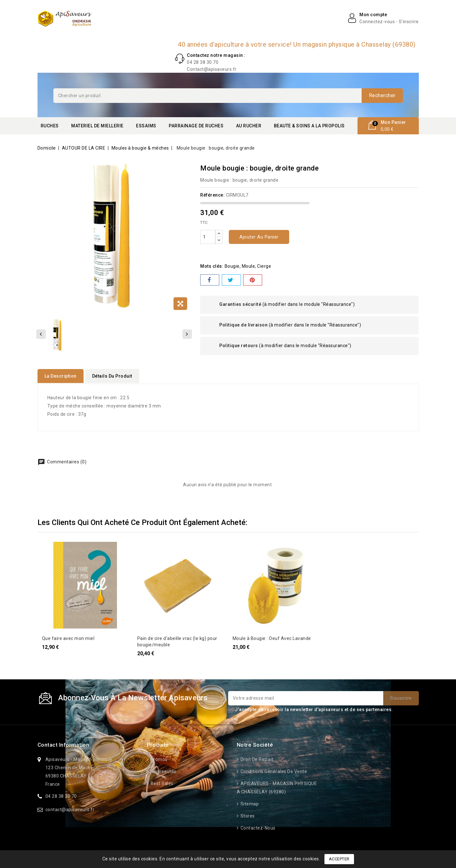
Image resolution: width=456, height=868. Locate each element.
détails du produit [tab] (112, 376)
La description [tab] (61, 376)
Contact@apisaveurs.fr (212, 69)
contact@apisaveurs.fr (70, 809)
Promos (158, 759)
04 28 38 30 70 (203, 62)
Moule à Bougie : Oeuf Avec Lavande (272, 638)
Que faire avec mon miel (68, 638)
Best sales (161, 783)
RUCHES (50, 126)
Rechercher (382, 95)
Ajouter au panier (259, 237)
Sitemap (249, 803)
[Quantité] (208, 237)
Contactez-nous (257, 827)
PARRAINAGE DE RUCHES (196, 126)
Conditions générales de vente (273, 771)
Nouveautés (163, 771)
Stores (247, 815)
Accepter (339, 859)
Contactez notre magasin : (216, 55)
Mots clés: (212, 266)
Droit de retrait (256, 759)
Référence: (212, 195)
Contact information (63, 744)
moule (248, 266)
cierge (264, 266)
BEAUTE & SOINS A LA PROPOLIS (309, 126)
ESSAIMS (146, 126)
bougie (232, 266)
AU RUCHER (249, 126)
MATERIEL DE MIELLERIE (97, 126)
